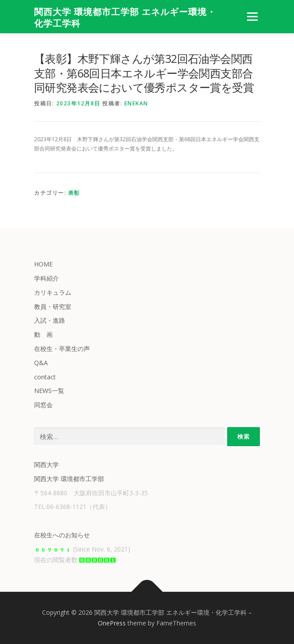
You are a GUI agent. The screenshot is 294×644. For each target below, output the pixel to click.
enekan (136, 103)
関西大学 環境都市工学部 (69, 479)
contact (45, 377)
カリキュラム (53, 292)
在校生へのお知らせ (62, 535)
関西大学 (46, 465)
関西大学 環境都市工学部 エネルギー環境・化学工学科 (125, 18)
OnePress (112, 623)
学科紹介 (46, 278)
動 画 (43, 334)
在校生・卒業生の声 (62, 349)
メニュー (252, 17)
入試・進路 (50, 320)
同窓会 (43, 405)
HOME (43, 264)
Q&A (41, 363)
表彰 (74, 193)
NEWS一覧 (49, 391)
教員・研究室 (53, 307)
